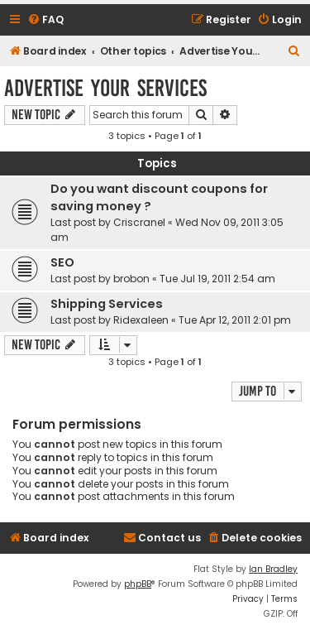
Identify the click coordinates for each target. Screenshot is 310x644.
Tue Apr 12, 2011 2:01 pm (235, 320)
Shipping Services (107, 304)
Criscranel (139, 222)
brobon (131, 279)
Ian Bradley (273, 569)
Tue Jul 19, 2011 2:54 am (217, 279)
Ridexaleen (141, 320)
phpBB (138, 584)
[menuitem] (45, 20)
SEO (62, 262)
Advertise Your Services (105, 88)
